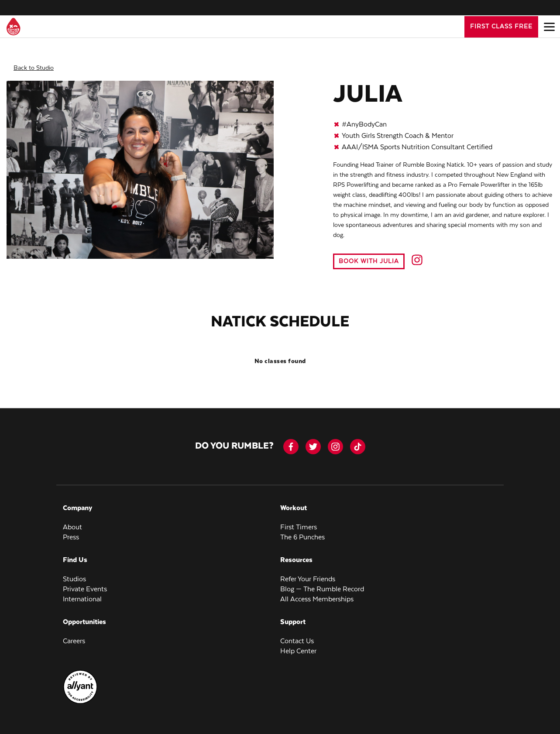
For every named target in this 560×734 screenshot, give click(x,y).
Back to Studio (34, 61)
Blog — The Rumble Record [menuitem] (322, 582)
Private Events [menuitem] (85, 582)
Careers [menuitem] (74, 634)
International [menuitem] (82, 592)
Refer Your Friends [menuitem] (308, 572)
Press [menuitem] (71, 530)
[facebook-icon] (291, 440)
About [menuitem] (72, 520)
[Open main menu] (549, 27)
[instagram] (335, 440)
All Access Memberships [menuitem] (317, 592)
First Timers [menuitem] (299, 520)
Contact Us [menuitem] (297, 634)
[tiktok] (358, 440)
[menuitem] (80, 696)
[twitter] (313, 440)
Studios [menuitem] (74, 572)
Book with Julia (369, 254)
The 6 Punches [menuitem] (302, 530)
